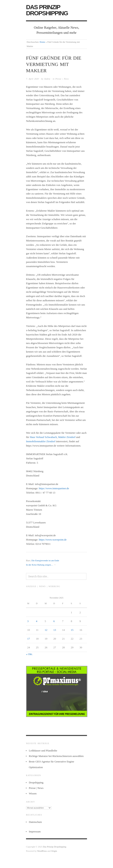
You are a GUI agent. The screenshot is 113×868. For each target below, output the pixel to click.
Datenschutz (35, 822)
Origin (54, 851)
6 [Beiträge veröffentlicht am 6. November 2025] (54, 621)
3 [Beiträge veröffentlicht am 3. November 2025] (28, 621)
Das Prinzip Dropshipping (47, 10)
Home (42, 42)
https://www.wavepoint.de (53, 540)
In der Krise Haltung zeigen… (40, 565)
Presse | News (62, 79)
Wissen (33, 793)
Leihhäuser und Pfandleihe (43, 751)
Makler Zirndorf (67, 437)
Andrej (47, 79)
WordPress (42, 851)
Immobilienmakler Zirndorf (41, 441)
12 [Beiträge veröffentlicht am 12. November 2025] (46, 630)
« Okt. (29, 654)
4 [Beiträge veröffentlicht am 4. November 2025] (37, 621)
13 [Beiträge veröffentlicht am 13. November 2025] (55, 630)
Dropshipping (36, 782)
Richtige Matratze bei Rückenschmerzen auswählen (56, 756)
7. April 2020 (32, 79)
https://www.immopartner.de (54, 488)
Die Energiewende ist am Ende (45, 560)
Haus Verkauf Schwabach (43, 437)
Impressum (35, 831)
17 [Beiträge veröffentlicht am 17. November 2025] (29, 639)
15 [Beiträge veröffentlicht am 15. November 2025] (72, 630)
